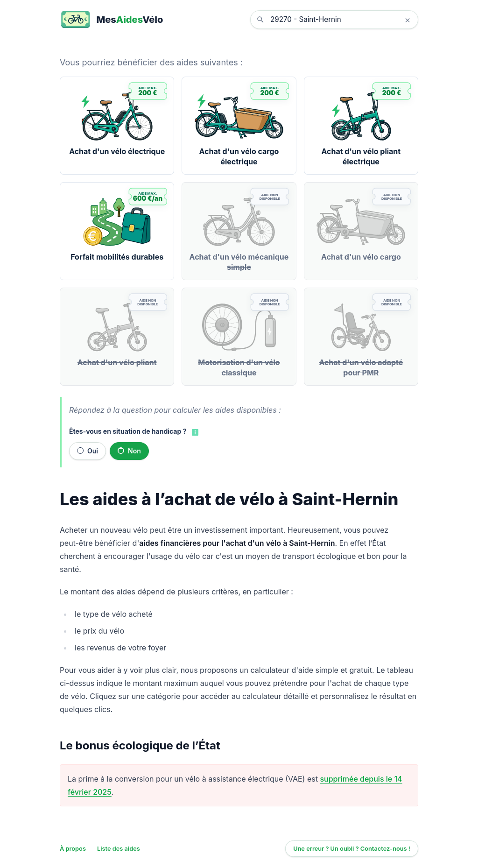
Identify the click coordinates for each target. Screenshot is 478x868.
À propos (73, 849)
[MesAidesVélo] (111, 20)
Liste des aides (119, 849)
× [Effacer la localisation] (407, 20)
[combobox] (341, 20)
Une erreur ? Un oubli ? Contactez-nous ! (352, 849)
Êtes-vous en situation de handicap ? (128, 431)
